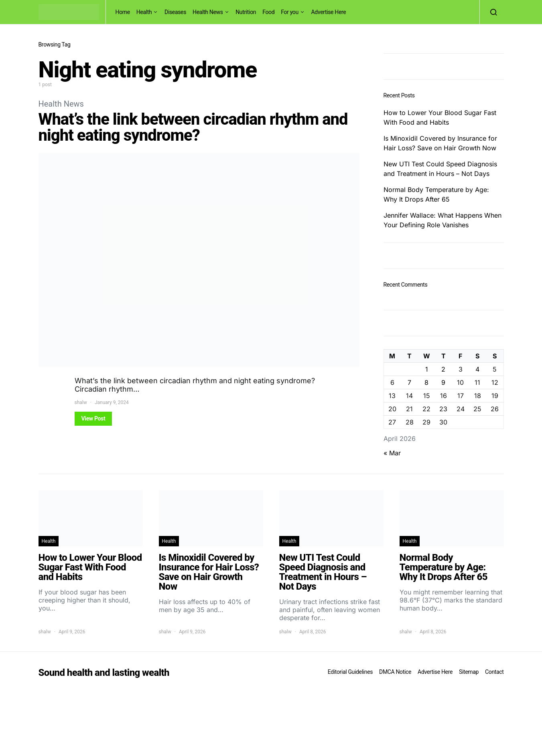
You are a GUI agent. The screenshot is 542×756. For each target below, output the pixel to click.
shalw (81, 402)
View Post (93, 418)
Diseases (175, 12)
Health (144, 12)
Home (123, 12)
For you (290, 12)
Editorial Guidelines (350, 672)
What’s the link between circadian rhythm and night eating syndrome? (193, 127)
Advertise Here (328, 12)
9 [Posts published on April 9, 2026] (443, 382)
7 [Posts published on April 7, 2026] (409, 382)
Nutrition (246, 12)
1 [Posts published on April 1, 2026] (427, 369)
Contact (494, 672)
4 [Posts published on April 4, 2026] (477, 369)
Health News (208, 12)
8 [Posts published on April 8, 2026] (426, 382)
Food (268, 12)
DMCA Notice (395, 672)
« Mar (392, 453)
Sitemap (469, 672)
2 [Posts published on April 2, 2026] (443, 369)
